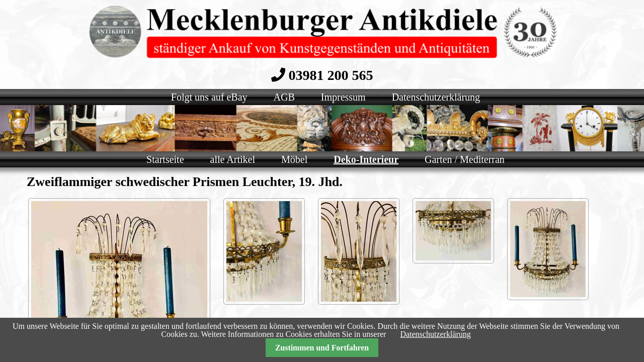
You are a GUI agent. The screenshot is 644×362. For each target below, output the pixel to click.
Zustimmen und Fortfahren (322, 348)
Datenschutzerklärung (435, 334)
